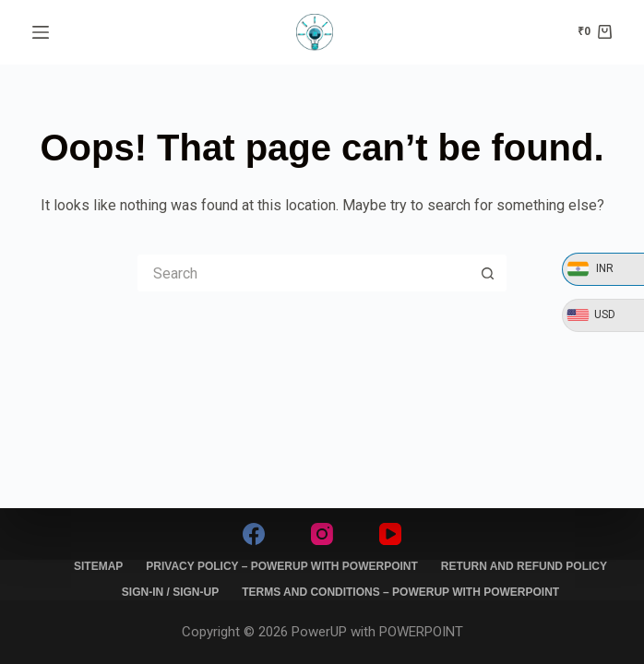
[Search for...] (304, 273)
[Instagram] (322, 534)
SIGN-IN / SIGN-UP (170, 592)
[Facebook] (254, 534)
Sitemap (98, 566)
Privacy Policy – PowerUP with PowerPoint (281, 566)
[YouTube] (390, 534)
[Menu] (41, 32)
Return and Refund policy (524, 566)
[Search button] (488, 273)
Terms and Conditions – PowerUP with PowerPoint (400, 592)
